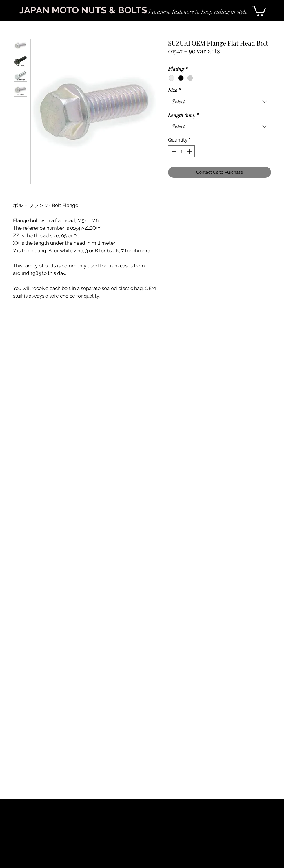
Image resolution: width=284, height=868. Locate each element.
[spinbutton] (182, 151)
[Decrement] (173, 151)
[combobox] (220, 102)
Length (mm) (184, 115)
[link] (259, 10)
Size (174, 90)
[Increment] (190, 151)
